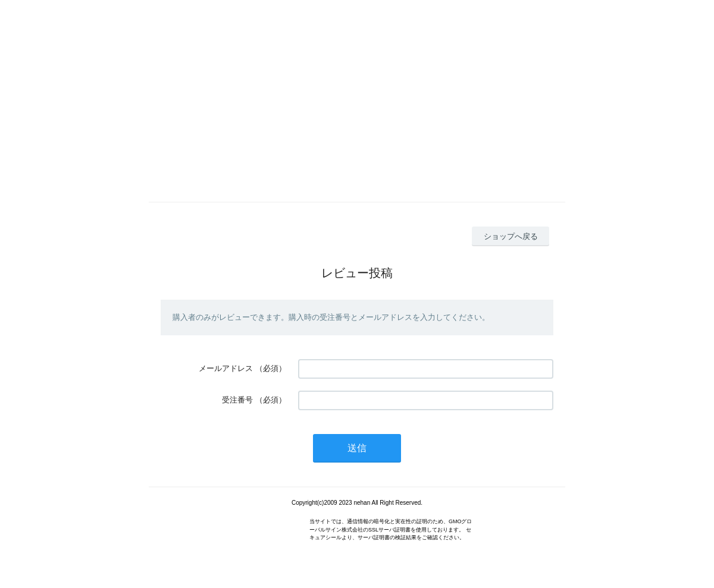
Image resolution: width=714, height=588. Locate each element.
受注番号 (237, 400)
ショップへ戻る (511, 236)
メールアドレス (226, 368)
